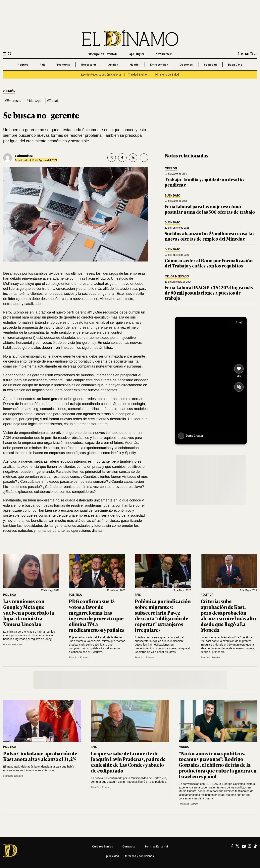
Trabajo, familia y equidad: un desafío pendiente (204, 182)
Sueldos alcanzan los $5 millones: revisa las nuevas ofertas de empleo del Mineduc (210, 236)
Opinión (113, 64)
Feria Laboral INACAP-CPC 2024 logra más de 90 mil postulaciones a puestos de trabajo (209, 293)
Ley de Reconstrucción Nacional (101, 75)
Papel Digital (136, 54)
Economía (63, 64)
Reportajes (89, 64)
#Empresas (13, 101)
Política (23, 64)
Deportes (186, 64)
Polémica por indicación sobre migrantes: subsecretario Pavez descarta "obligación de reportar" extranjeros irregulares (163, 615)
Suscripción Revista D (102, 54)
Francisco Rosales (13, 645)
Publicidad (112, 856)
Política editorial (156, 846)
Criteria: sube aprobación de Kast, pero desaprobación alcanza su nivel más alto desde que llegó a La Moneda (228, 615)
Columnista (24, 156)
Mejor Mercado (177, 277)
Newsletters (164, 54)
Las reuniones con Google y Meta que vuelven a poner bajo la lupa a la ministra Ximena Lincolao (29, 612)
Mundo (134, 64)
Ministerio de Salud (167, 75)
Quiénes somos (102, 846)
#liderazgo (34, 101)
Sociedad (210, 64)
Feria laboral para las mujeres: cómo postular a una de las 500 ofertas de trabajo (210, 209)
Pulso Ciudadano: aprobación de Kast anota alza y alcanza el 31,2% (40, 756)
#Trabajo (53, 101)
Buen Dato (235, 64)
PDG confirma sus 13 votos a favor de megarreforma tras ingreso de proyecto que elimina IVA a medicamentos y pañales (97, 615)
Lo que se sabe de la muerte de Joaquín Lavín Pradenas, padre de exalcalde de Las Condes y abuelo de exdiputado (128, 762)
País (42, 64)
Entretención (159, 64)
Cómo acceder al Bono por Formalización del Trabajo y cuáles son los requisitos (209, 263)
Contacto (129, 846)
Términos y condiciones (140, 856)
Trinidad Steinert (138, 75)
